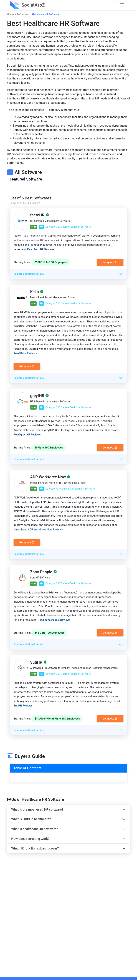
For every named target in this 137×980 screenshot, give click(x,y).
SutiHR (36, 662)
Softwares (22, 14)
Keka (35, 292)
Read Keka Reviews (25, 353)
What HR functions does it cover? (35, 848)
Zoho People (41, 572)
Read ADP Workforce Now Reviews (42, 530)
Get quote (110, 262)
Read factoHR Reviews (41, 249)
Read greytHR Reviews (27, 435)
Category (65, 227)
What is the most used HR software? (37, 809)
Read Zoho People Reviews (54, 620)
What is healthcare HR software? (35, 829)
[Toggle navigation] (122, 5)
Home (10, 14)
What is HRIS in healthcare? (31, 819)
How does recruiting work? (30, 839)
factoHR (37, 215)
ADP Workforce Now (48, 477)
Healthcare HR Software (45, 14)
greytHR (37, 396)
